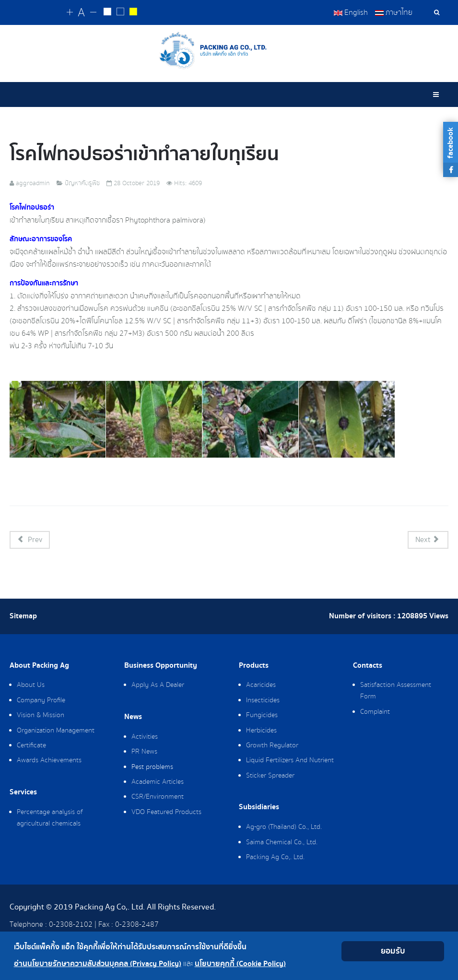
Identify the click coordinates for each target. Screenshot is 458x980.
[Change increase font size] (70, 13)
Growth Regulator (272, 746)
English (351, 12)
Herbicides (261, 731)
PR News (144, 752)
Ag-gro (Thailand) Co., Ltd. (284, 827)
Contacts (368, 666)
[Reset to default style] (121, 13)
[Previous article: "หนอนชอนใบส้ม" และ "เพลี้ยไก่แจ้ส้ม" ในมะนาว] (30, 540)
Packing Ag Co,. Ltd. (275, 858)
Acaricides (261, 685)
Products (254, 666)
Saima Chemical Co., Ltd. (282, 843)
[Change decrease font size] (93, 13)
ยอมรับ (393, 951)
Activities (145, 737)
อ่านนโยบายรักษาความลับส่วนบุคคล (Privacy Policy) (98, 964)
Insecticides (263, 701)
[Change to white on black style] (108, 13)
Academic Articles (158, 782)
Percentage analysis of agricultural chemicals (50, 818)
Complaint (375, 712)
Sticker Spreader (270, 776)
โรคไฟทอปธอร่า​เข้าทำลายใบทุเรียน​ (144, 155)
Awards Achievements (49, 761)
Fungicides (262, 716)
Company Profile (41, 701)
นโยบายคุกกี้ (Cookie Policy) (240, 964)
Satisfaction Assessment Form (396, 691)
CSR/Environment (158, 797)
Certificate (31, 746)
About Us (31, 685)
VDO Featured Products (166, 813)
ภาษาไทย (394, 12)
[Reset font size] (82, 13)
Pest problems (152, 767)
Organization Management (56, 731)
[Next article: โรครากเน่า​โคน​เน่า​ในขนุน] (428, 540)
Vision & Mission (41, 716)
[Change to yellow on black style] (134, 13)
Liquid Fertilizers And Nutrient (290, 761)
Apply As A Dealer (158, 685)
